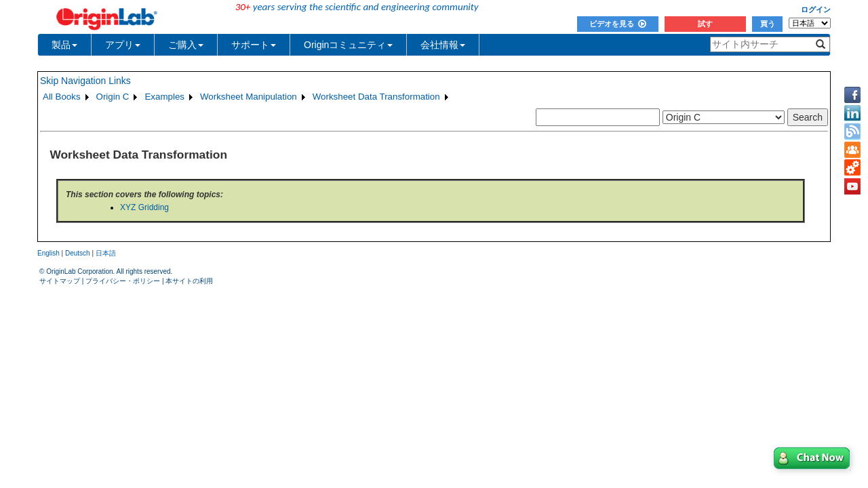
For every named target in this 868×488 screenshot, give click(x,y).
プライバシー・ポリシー (123, 281)
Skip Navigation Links (85, 81)
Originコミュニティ (348, 45)
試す (705, 24)
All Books (62, 97)
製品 (64, 45)
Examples (164, 97)
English (48, 253)
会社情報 (443, 45)
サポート (254, 45)
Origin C (113, 97)
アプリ (123, 45)
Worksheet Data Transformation (376, 97)
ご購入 (186, 45)
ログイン (816, 9)
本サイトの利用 (189, 281)
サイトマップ (60, 281)
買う (768, 24)
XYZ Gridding (144, 207)
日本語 (106, 253)
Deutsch (78, 253)
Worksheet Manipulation (249, 97)
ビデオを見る (618, 24)
